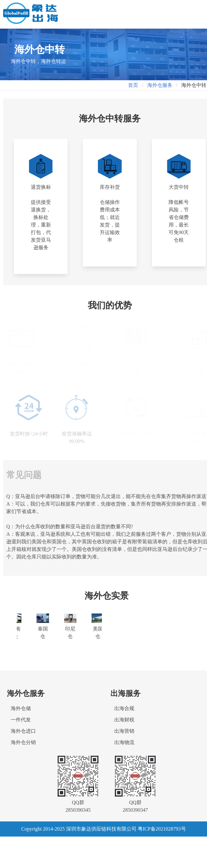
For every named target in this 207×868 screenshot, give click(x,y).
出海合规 (124, 708)
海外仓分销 (23, 742)
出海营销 (124, 731)
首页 (133, 85)
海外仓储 (21, 708)
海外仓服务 (160, 85)
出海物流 (124, 742)
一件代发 (21, 720)
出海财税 (124, 720)
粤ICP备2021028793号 (162, 829)
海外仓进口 (23, 731)
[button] (194, 11)
